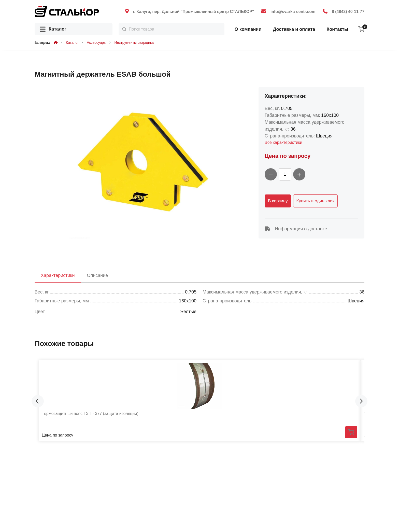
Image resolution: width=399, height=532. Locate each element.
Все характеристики (283, 142)
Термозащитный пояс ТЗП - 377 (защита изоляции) (90, 414)
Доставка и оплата (294, 29)
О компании (248, 29)
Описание (97, 275)
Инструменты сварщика (134, 43)
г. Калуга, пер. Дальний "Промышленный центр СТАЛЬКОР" (193, 12)
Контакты (337, 29)
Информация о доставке (296, 229)
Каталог (53, 29)
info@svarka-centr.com (293, 12)
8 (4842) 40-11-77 (348, 12)
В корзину (278, 201)
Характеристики (58, 275)
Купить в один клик (315, 201)
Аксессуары (97, 43)
